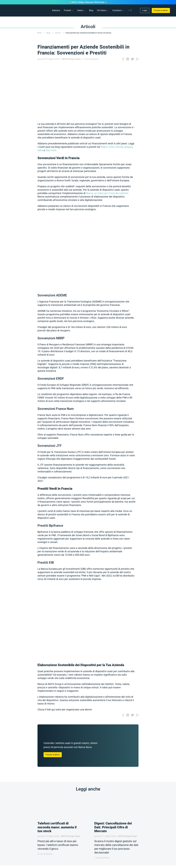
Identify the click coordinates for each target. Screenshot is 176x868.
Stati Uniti (51, 150)
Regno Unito (107, 147)
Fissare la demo (161, 10)
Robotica (56, 10)
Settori (80, 10)
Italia (40, 150)
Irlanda (119, 147)
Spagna (128, 147)
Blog (91, 10)
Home (40, 33)
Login (145, 10)
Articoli (58, 33)
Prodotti (67, 10)
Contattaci (117, 10)
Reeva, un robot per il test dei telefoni (107, 193)
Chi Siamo (102, 10)
